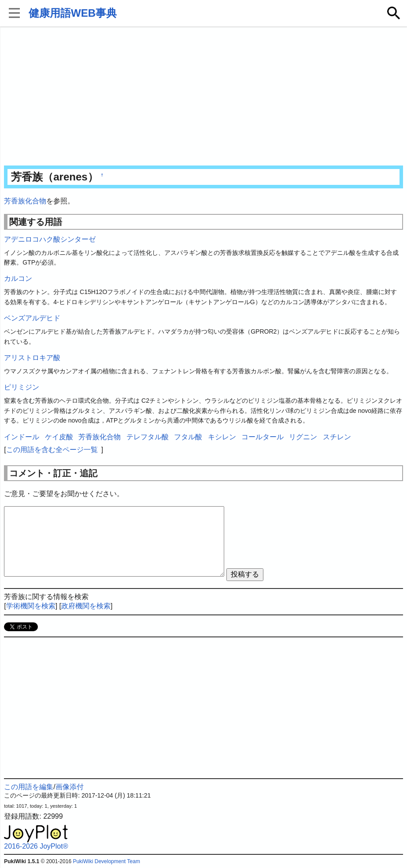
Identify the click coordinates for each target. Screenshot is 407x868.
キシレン (222, 437)
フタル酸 (188, 437)
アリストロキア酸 (32, 358)
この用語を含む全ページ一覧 (52, 450)
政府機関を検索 (86, 606)
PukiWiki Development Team (106, 861)
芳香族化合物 (25, 201)
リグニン (303, 437)
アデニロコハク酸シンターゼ (50, 239)
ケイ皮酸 (59, 437)
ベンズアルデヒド (32, 318)
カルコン (18, 278)
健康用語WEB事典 (73, 13)
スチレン (337, 437)
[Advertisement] (203, 97)
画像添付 (70, 787)
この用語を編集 (29, 787)
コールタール (263, 437)
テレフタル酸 (148, 437)
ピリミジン (22, 387)
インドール (22, 437)
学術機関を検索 (31, 606)
